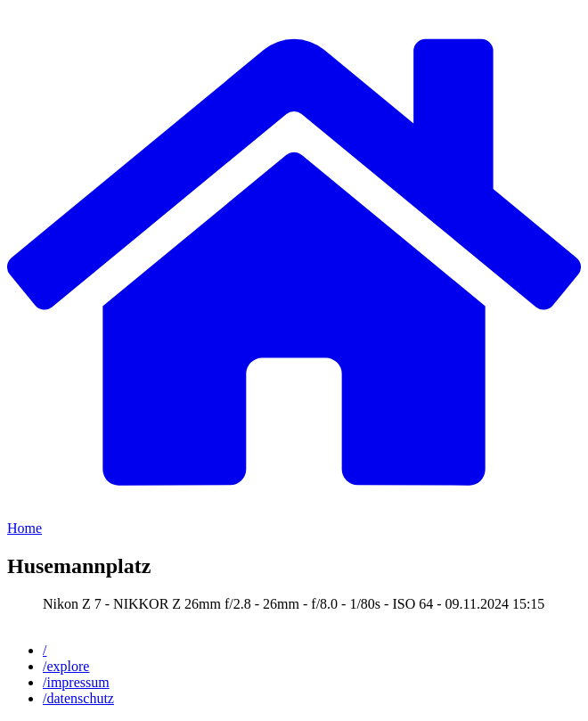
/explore (66, 666)
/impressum (76, 682)
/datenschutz (78, 698)
